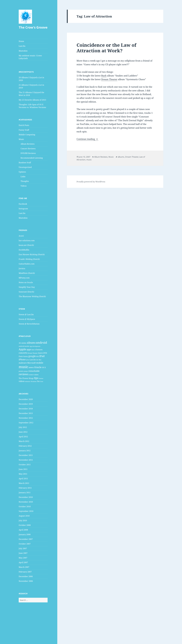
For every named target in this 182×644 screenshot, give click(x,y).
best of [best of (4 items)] (34, 350)
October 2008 (25, 525)
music (89, 160)
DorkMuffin (24, 250)
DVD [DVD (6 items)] (45, 353)
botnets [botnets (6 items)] (39, 350)
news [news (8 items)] (31, 367)
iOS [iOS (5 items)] (38, 356)
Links (23, 177)
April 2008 (23, 530)
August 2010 (24, 516)
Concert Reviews (28, 149)
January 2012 (25, 451)
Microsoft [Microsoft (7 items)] (32, 363)
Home (21, 41)
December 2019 (26, 404)
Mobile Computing (27, 135)
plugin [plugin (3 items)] (26, 371)
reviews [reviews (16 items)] (24, 374)
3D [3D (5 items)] (20, 343)
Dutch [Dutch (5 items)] (40, 353)
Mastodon (23, 51)
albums (121, 157)
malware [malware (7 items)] (23, 363)
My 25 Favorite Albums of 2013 (32, 100)
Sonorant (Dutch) (26, 292)
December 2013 (26, 413)
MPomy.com (24, 278)
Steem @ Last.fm (26, 314)
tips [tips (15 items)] (36, 378)
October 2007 (25, 544)
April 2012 (23, 437)
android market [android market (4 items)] (24, 346)
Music (21, 139)
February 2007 (25, 572)
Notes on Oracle (26, 282)
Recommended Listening (32, 158)
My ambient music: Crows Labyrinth (30, 57)
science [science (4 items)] (31, 375)
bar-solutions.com (27, 240)
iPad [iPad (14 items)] (42, 356)
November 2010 (26, 502)
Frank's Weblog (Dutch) (29, 259)
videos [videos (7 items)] (22, 381)
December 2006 (26, 576)
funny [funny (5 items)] (26, 356)
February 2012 (25, 446)
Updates (22, 172)
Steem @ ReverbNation (29, 324)
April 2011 (23, 479)
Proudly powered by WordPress (91, 182)
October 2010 (25, 507)
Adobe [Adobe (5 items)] (24, 343)
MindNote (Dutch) (27, 273)
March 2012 (24, 441)
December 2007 (26, 539)
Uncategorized (25, 167)
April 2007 (23, 562)
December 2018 (26, 409)
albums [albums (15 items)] (31, 343)
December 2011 (26, 455)
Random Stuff (25, 163)
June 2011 (23, 469)
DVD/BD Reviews (28, 153)
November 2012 (26, 418)
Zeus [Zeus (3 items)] (42, 381)
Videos (24, 186)
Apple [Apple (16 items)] (22, 349)
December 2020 (26, 399)
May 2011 (23, 474)
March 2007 (24, 567)
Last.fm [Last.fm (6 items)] (33, 360)
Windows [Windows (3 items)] (34, 381)
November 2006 (26, 581)
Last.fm (22, 46)
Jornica (22, 268)
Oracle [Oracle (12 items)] (38, 367)
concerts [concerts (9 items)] (23, 353)
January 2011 (25, 493)
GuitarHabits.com (27, 264)
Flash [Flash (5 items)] (21, 356)
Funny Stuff (24, 130)
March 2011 (24, 483)
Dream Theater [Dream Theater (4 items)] (33, 353)
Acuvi (21, 236)
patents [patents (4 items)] (21, 371)
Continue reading (87, 139)
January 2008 (25, 534)
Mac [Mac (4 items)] (40, 360)
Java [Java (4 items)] (28, 360)
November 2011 (26, 460)
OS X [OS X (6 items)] (44, 367)
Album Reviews (28, 144)
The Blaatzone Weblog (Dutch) (32, 296)
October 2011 (25, 465)
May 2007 (23, 558)
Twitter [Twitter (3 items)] (41, 378)
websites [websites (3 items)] (28, 381)
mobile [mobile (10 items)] (40, 363)
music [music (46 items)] (23, 367)
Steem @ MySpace (27, 319)
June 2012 (23, 432)
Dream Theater (109, 79)
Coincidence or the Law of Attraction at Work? (106, 48)
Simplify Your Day (27, 287)
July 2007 (23, 548)
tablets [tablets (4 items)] (36, 375)
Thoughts (25, 181)
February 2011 (25, 488)
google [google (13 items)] (32, 356)
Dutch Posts (24, 125)
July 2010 (23, 520)
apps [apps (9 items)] (29, 349)
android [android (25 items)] (41, 343)
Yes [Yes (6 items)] (38, 381)
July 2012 (23, 427)
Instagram (23, 209)
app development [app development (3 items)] (35, 346)
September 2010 (26, 511)
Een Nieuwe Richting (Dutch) (32, 254)
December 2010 (26, 497)
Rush (104, 76)
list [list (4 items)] (37, 360)
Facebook (23, 204)
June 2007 (23, 553)
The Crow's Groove (33, 27)
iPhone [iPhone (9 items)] (22, 359)
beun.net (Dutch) (26, 245)
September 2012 (26, 423)
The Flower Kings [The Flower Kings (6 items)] (26, 378)
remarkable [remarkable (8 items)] (34, 371)
